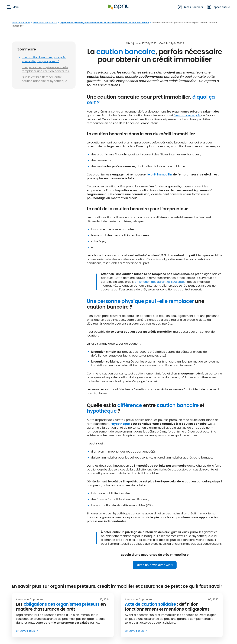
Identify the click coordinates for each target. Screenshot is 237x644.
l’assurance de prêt (187, 115)
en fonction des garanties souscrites (160, 282)
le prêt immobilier (160, 174)
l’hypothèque (120, 424)
